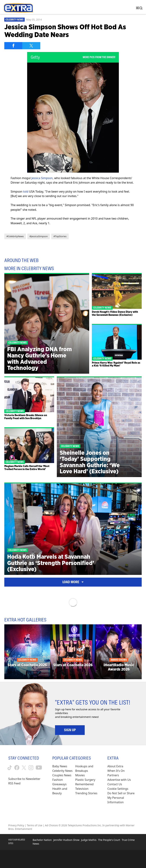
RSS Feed (14, 783)
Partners (113, 775)
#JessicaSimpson (39, 236)
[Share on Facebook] (13, 46)
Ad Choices (51, 825)
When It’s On (116, 771)
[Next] (138, 651)
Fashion (58, 780)
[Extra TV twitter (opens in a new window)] (24, 768)
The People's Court (109, 840)
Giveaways (59, 784)
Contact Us (115, 784)
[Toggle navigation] (138, 8)
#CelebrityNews (15, 236)
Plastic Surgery (85, 780)
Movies (80, 775)
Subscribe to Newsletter (24, 779)
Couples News (62, 775)
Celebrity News (14, 20)
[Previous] (8, 651)
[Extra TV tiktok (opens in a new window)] (10, 768)
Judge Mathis (89, 840)
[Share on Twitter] (31, 46)
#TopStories (60, 236)
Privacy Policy (16, 825)
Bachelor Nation (42, 840)
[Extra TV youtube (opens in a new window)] (39, 768)
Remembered (85, 784)
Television (82, 789)
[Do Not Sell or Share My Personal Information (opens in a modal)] (123, 798)
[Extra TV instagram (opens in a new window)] (31, 768)
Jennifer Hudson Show (66, 840)
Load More (73, 582)
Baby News (60, 766)
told (26, 192)
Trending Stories (86, 793)
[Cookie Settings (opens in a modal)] (118, 789)
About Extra (115, 766)
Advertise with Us (119, 780)
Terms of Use (35, 825)
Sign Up (70, 730)
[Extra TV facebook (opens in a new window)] (17, 768)
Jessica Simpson (42, 178)
